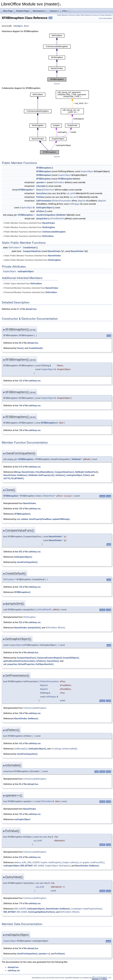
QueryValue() (53, 661)
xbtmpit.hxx (21, 26)
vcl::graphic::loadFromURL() (92, 862)
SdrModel (61, 215)
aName (17, 862)
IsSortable (41, 186)
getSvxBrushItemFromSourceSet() (19, 661)
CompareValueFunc (32, 251)
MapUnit (82, 201)
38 (20, 343)
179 (20, 903)
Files (65, 11)
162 (20, 743)
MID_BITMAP (26, 866)
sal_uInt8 (71, 193)
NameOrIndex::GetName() (15, 475)
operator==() (44, 954)
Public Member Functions (66, 15)
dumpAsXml (42, 219)
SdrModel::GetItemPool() (87, 472)
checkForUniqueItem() (27, 562)
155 (20, 814)
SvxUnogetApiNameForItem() (42, 912)
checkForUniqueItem (46, 215)
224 (20, 857)
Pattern (87, 475)
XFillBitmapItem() (22, 514)
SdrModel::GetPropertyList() (41, 475)
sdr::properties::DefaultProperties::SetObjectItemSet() (28, 664)
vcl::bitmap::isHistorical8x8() (64, 749)
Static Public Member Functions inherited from (32, 256)
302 (20, 552)
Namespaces (40, 11)
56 (20, 653)
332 (20, 622)
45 (20, 784)
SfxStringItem (49, 227)
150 (20, 509)
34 (20, 948)
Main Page (8, 11)
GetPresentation (44, 201)
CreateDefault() (36, 348)
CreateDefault (29, 248)
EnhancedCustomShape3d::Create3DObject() (58, 658)
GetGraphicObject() (23, 557)
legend (57, 84)
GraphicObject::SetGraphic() (58, 866)
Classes (54, 11)
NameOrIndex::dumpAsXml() (27, 628)
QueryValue (42, 193)
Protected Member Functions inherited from (30, 288)
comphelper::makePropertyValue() (87, 909)
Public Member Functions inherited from (29, 223)
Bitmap (17, 472)
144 (20, 406)
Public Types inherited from (22, 284)
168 (20, 713)
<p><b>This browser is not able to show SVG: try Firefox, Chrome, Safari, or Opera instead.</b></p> (57, 58)
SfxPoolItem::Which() (55, 628)
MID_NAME (39, 866)
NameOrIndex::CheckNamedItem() (38, 472)
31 (18, 309)
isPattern (40, 211)
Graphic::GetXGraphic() (51, 862)
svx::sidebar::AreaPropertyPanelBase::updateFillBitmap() (43, 519)
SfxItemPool (48, 190)
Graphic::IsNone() (70, 862)
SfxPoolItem (59, 182)
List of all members (106, 18)
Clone (39, 190)
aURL (24, 862)
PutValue (40, 197)
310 (20, 467)
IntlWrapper (75, 204)
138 (20, 430)
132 (20, 381)
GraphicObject (87, 171)
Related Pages (23, 11)
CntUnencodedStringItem (54, 232)
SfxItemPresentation (62, 201)
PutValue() (60, 954)
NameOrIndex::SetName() (87, 866)
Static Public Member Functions (87, 15)
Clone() (20, 348)
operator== (41, 182)
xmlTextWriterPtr (56, 219)
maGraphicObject (26, 271)
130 (20, 587)
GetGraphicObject (44, 208)
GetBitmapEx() (21, 749)
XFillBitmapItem (44, 168)
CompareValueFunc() (64, 472)
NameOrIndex (49, 223)
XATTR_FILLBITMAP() (14, 478)
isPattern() (60, 475)
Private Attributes (105, 15)
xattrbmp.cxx (35, 381)
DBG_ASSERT (34, 862)
